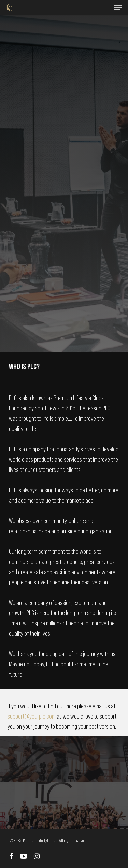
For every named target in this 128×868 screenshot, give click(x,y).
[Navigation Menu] (118, 8)
